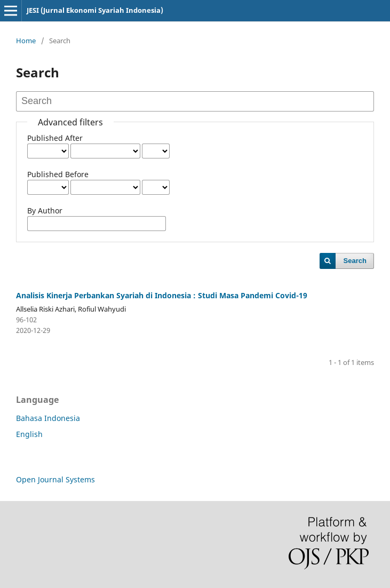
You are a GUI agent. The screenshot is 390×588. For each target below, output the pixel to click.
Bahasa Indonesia (48, 418)
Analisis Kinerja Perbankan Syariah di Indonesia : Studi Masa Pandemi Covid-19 (162, 295)
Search (355, 261)
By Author (45, 210)
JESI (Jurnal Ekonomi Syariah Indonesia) (95, 10)
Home (26, 41)
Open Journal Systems (55, 479)
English (29, 434)
